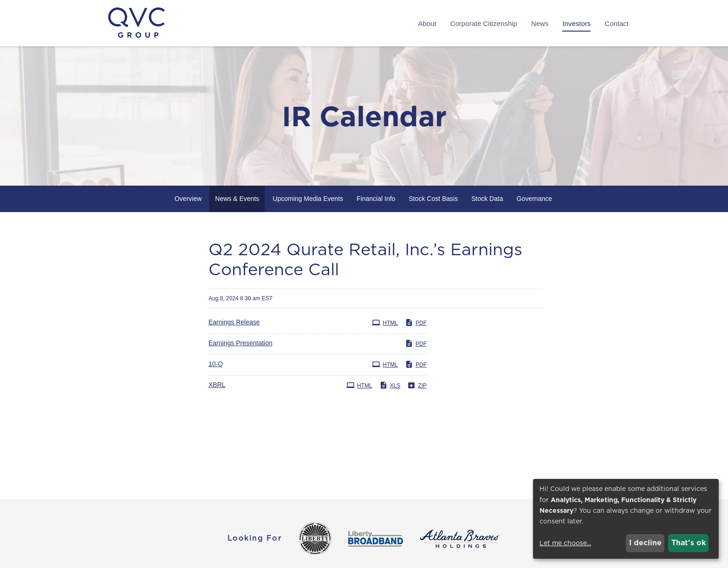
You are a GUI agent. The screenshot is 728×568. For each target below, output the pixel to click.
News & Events (237, 199)
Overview (188, 199)
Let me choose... (565, 543)
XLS (390, 385)
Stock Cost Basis (433, 199)
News (540, 23)
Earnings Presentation (240, 343)
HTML (385, 323)
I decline (645, 543)
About (427, 23)
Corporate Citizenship (484, 23)
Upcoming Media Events (308, 199)
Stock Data (487, 199)
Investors (576, 23)
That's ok (689, 543)
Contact (617, 23)
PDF (416, 323)
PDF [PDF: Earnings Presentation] (416, 343)
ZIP (417, 385)
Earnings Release (234, 322)
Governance (534, 199)
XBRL (217, 385)
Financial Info (376, 199)
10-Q (216, 364)
